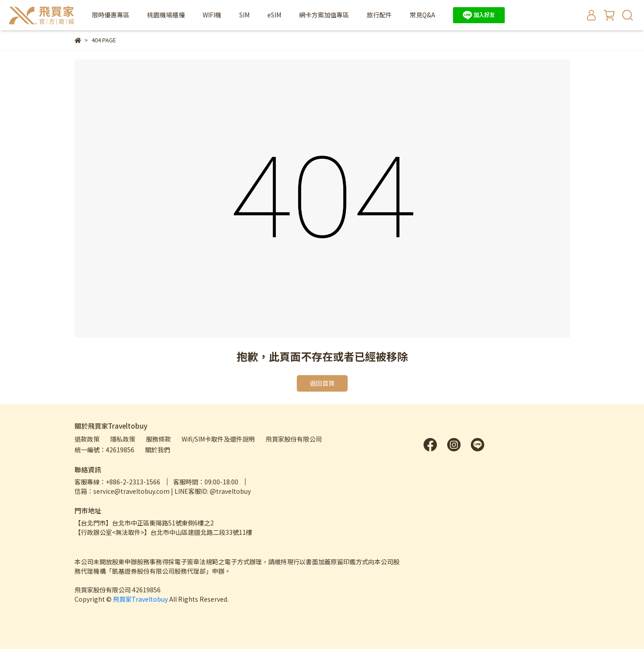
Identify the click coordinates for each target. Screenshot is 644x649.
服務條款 (158, 439)
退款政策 (87, 439)
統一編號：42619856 (104, 450)
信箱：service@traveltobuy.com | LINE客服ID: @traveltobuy (163, 491)
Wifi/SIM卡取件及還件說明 (218, 439)
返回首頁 (322, 383)
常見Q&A (422, 15)
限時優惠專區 (111, 15)
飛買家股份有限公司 (294, 439)
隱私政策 (123, 439)
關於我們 (158, 450)
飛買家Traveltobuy (140, 599)
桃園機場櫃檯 (166, 15)
